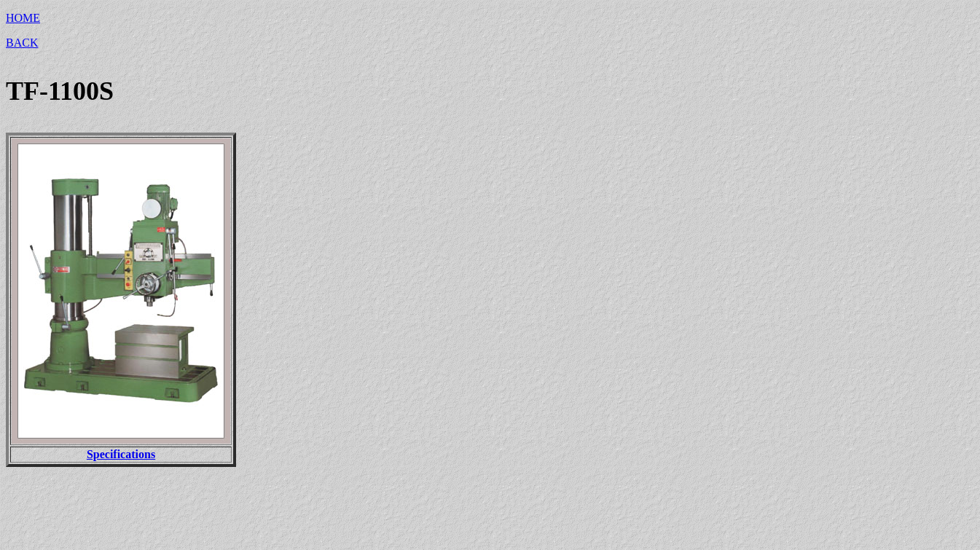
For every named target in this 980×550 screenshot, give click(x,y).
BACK (22, 43)
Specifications (121, 454)
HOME (23, 18)
